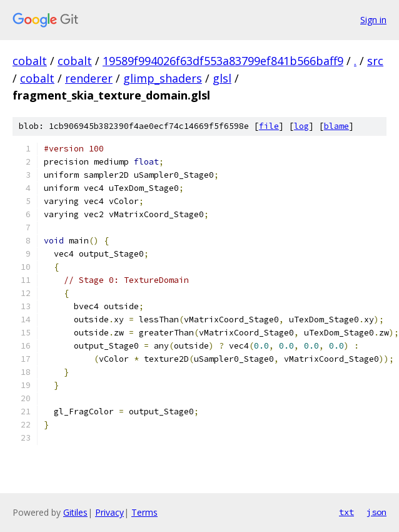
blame (336, 126)
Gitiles (75, 512)
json (376, 512)
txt (346, 512)
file (269, 126)
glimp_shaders (163, 78)
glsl (222, 78)
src (375, 61)
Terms (144, 512)
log (301, 126)
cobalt (30, 61)
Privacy (109, 512)
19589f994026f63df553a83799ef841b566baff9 (223, 61)
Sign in (373, 20)
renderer (89, 78)
